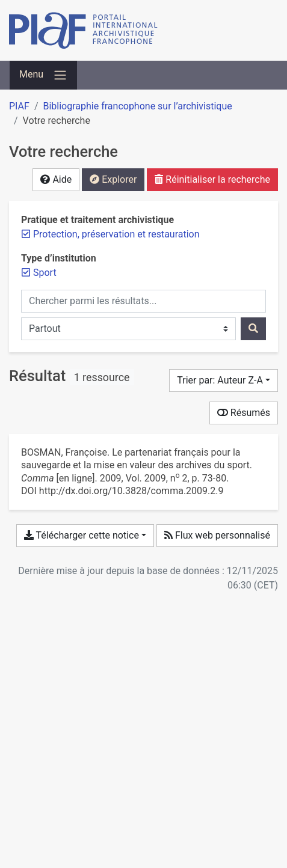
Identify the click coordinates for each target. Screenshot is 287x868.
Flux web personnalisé (217, 535)
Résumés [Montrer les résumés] (244, 413)
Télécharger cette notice (82, 535)
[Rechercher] (253, 329)
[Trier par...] (224, 381)
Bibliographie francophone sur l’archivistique (137, 106)
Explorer (113, 179)
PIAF (19, 106)
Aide (56, 179)
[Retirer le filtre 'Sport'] (45, 273)
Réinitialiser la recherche (212, 179)
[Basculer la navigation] (43, 75)
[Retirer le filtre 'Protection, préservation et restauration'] (116, 234)
